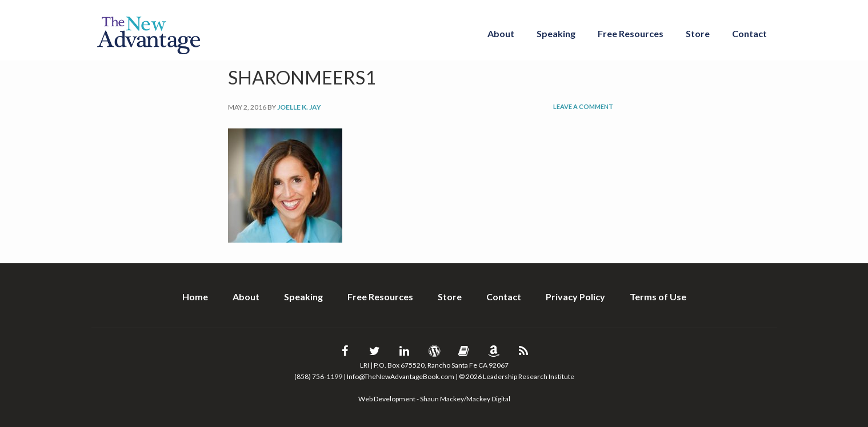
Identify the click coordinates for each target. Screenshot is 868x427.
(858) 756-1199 (318, 376)
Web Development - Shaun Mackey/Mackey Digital (434, 399)
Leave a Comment (583, 106)
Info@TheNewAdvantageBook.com (401, 376)
